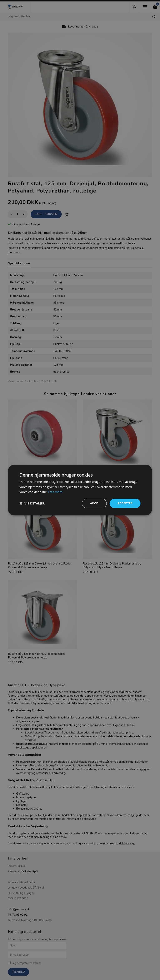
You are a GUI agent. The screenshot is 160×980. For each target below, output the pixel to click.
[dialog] (80, 490)
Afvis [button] (94, 503)
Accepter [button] (125, 503)
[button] (32, 503)
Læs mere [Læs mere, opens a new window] (55, 492)
